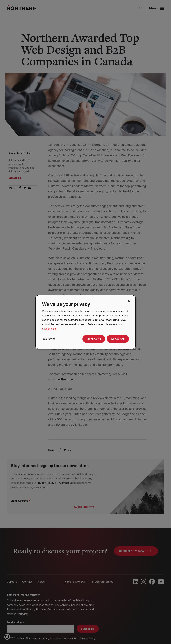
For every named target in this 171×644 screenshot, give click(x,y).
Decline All (94, 339)
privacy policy (50, 329)
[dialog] (85, 322)
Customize (49, 339)
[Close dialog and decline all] (129, 301)
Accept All (118, 339)
